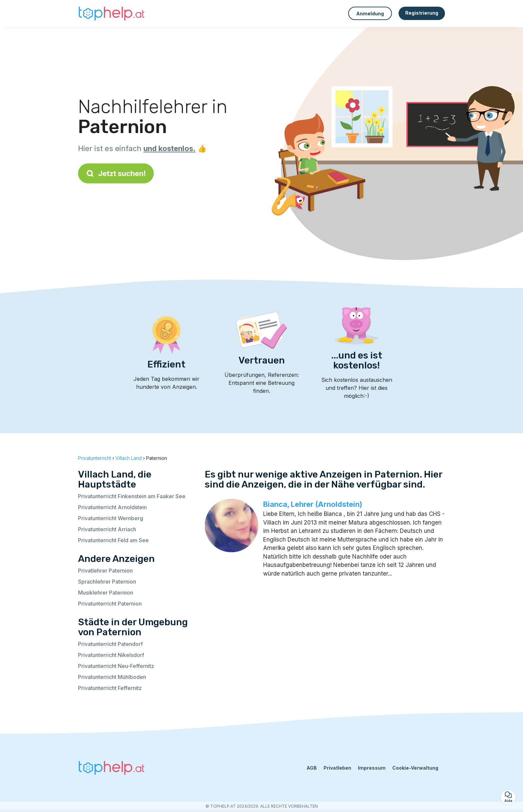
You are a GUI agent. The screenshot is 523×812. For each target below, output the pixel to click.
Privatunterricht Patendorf (110, 644)
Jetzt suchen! (116, 173)
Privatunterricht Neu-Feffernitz (116, 666)
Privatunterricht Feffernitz (110, 688)
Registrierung (422, 13)
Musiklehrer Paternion (106, 593)
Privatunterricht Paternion (110, 604)
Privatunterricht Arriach (107, 529)
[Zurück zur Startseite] (111, 13)
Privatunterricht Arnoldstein (112, 507)
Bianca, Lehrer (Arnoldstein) (313, 504)
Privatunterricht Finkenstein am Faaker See (132, 496)
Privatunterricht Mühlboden (112, 677)
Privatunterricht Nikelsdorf (111, 655)
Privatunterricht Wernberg (111, 518)
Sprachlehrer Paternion (107, 582)
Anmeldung (370, 14)
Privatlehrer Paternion (105, 571)
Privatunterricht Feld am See (113, 540)
